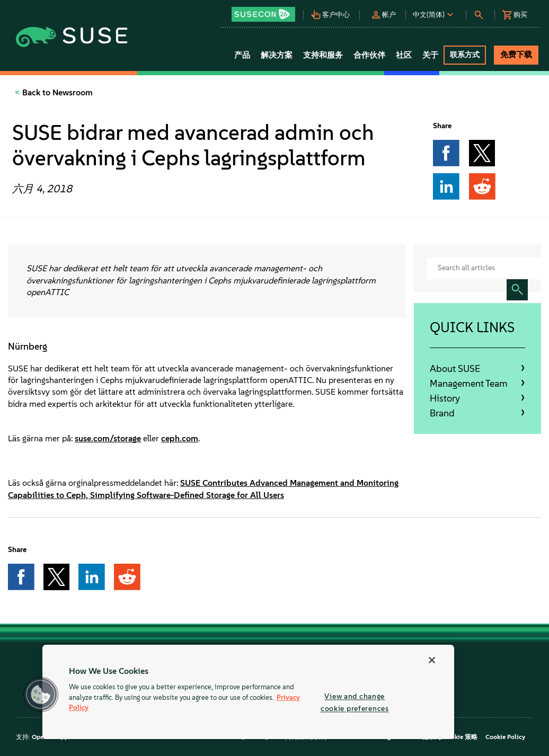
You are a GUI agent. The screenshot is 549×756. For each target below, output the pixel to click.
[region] (248, 692)
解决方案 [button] (277, 55)
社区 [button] (404, 55)
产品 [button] (242, 55)
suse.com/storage (108, 438)
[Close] (432, 660)
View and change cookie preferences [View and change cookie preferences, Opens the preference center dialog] (355, 702)
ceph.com (180, 438)
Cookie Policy (505, 737)
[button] (267, 11)
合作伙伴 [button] (369, 55)
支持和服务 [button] (323, 55)
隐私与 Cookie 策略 (450, 737)
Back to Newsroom (56, 92)
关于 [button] (430, 55)
